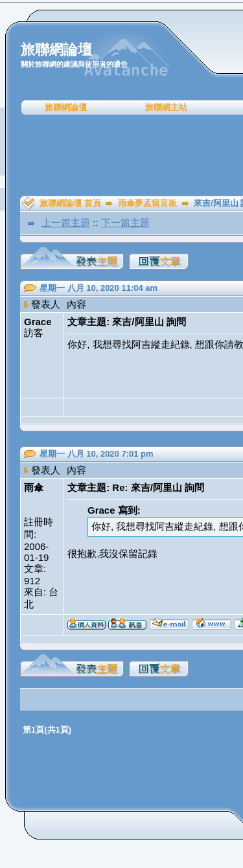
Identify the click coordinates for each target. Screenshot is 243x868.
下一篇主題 (125, 223)
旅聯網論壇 (66, 107)
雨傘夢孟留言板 (147, 203)
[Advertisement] (126, 155)
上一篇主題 (66, 223)
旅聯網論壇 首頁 (70, 203)
